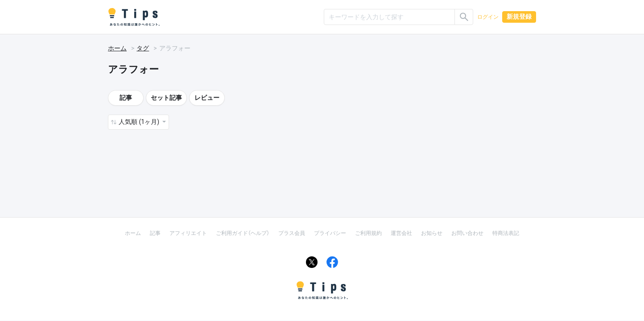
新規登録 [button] (519, 16)
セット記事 (166, 98)
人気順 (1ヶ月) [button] (140, 122)
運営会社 (401, 233)
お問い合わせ (467, 233)
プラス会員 (292, 233)
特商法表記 (506, 233)
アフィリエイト (188, 233)
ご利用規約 (368, 233)
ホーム (117, 48)
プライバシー (330, 233)
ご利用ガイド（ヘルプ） (243, 233)
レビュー (207, 98)
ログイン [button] (488, 17)
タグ (143, 48)
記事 (126, 98)
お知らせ (432, 233)
